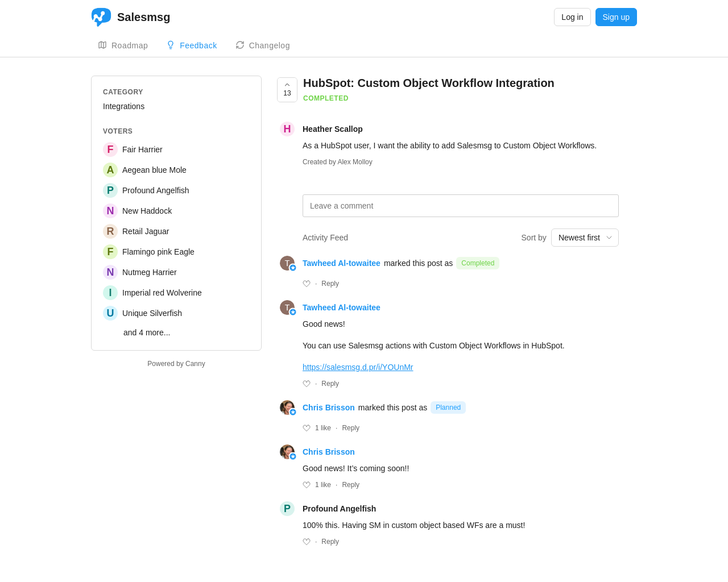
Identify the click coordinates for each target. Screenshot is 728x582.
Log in (572, 17)
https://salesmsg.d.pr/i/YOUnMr (358, 367)
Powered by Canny (176, 364)
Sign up (616, 17)
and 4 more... (147, 332)
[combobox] (585, 238)
